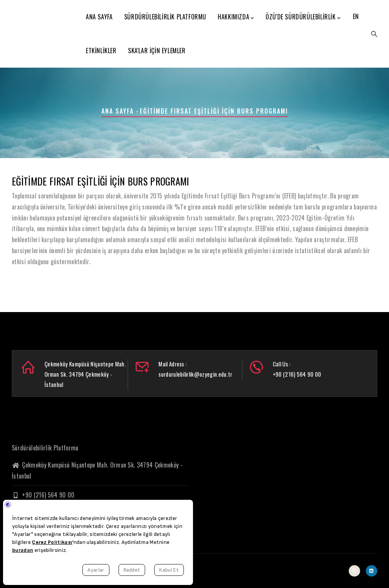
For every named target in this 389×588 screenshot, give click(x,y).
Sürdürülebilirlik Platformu (165, 17)
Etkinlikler (101, 51)
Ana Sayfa (99, 17)
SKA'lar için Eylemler (157, 51)
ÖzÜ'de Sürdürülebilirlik (303, 17)
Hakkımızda (236, 17)
